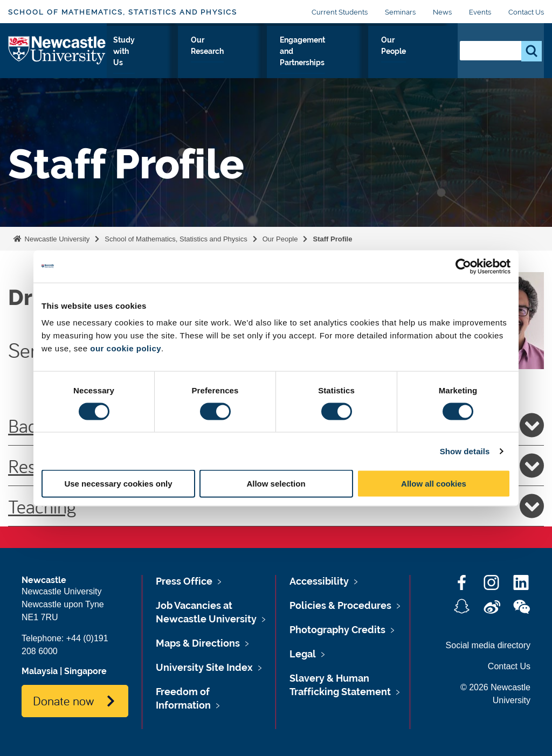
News (442, 12)
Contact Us (526, 12)
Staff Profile (332, 239)
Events (480, 12)
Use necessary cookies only (118, 484)
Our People (422, 59)
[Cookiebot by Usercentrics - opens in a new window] (463, 266)
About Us (130, 59)
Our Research (246, 59)
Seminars (400, 12)
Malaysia (40, 671)
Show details (465, 451)
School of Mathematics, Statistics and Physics (123, 12)
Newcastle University (56, 239)
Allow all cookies (434, 484)
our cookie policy (126, 348)
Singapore (85, 671)
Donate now (63, 700)
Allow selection (276, 484)
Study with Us (184, 59)
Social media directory (488, 645)
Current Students (340, 12)
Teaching (276, 506)
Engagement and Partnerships (336, 59)
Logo (57, 56)
